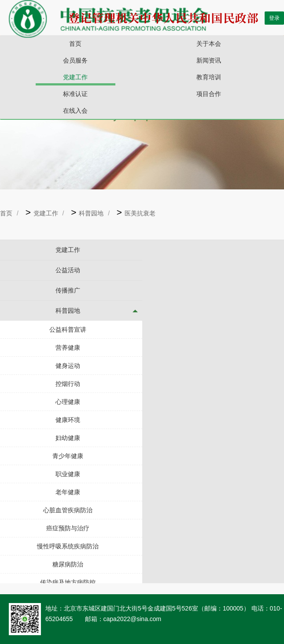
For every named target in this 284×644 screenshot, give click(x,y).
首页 (75, 44)
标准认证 (75, 94)
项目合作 (209, 94)
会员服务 (75, 60)
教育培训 (209, 77)
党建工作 (75, 77)
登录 (274, 18)
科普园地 (91, 213)
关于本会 (209, 44)
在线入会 (75, 111)
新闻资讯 (209, 60)
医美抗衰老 (140, 213)
